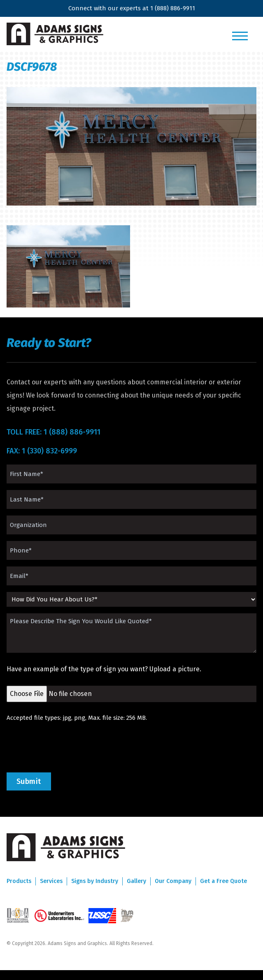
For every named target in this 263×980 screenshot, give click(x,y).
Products (19, 881)
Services (51, 881)
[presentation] (69, 747)
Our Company (173, 881)
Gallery (136, 881)
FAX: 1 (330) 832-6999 (42, 451)
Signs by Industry (95, 881)
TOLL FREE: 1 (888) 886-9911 (54, 432)
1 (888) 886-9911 (173, 8)
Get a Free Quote (223, 881)
